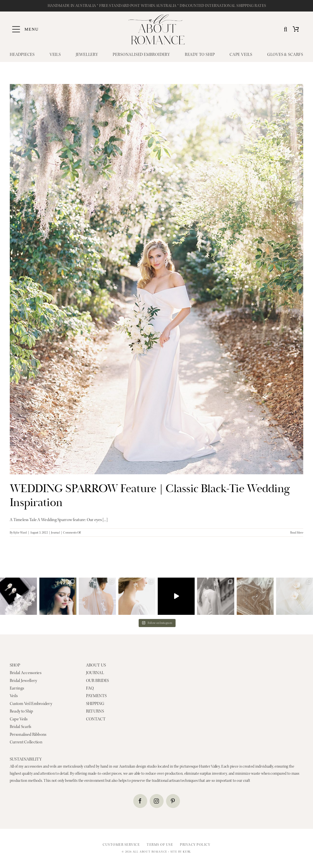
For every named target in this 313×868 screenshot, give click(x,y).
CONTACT (96, 719)
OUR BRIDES (98, 681)
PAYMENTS (96, 696)
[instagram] (157, 801)
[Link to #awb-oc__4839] (16, 29)
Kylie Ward (20, 533)
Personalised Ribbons (28, 734)
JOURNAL (95, 673)
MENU (32, 29)
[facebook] (140, 801)
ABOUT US (96, 665)
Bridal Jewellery (23, 681)
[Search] (286, 30)
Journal (56, 533)
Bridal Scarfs (21, 727)
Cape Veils (19, 719)
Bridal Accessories (26, 673)
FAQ (90, 688)
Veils (14, 696)
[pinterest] (173, 801)
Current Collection (26, 742)
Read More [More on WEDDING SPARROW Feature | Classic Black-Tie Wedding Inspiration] (297, 533)
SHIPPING (95, 704)
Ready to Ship (22, 711)
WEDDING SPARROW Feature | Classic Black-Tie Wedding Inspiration (150, 496)
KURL (187, 852)
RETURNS (95, 711)
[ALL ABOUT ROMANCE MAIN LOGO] (156, 17)
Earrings (17, 688)
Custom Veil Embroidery (31, 704)
